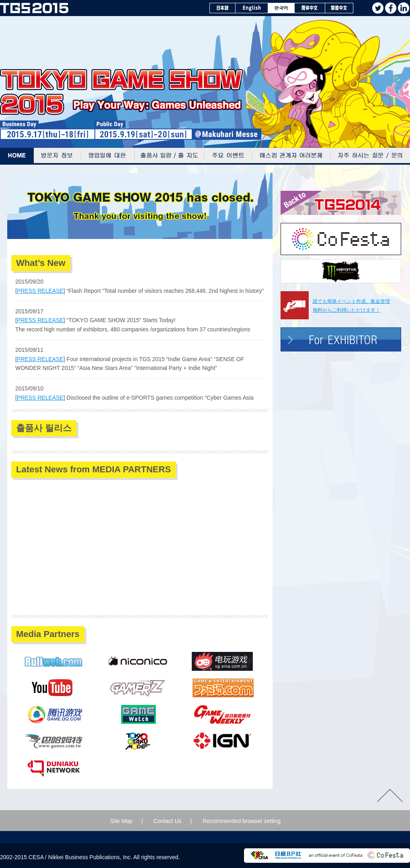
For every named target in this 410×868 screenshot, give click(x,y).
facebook (391, 8)
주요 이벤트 (228, 156)
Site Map (121, 821)
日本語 (222, 8)
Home (17, 156)
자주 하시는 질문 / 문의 (370, 156)
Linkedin (404, 8)
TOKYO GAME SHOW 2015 (34, 8)
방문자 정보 (57, 156)
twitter (378, 8)
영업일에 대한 (108, 156)
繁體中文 (339, 8)
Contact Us (167, 821)
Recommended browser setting (242, 821)
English (252, 8)
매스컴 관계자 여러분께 (291, 156)
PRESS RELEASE (40, 291)
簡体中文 (310, 8)
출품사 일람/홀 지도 (169, 156)
